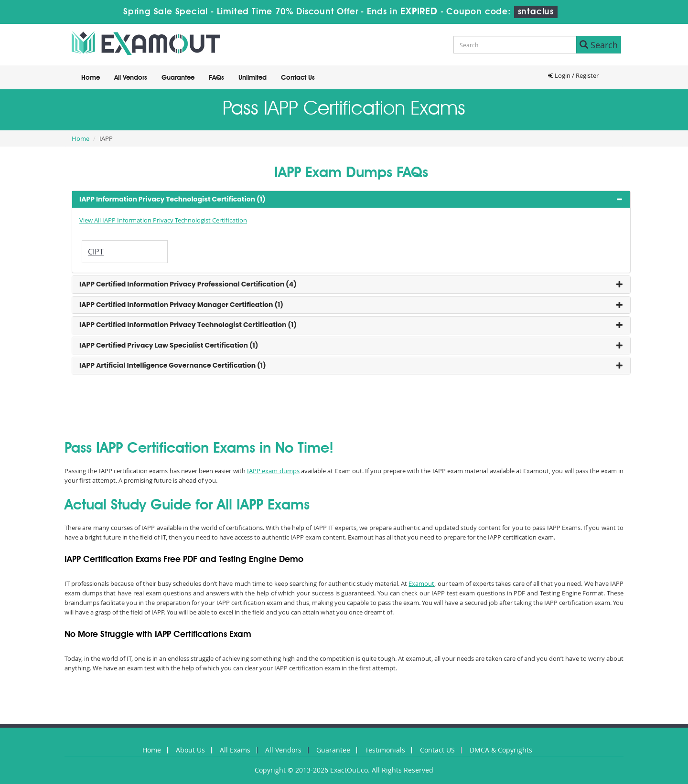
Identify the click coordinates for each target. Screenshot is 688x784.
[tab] (351, 199)
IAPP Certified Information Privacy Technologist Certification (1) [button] (188, 325)
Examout (421, 583)
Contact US (437, 750)
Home (91, 78)
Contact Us (298, 78)
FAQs (216, 78)
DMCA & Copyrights (501, 750)
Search (599, 45)
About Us (190, 750)
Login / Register (573, 75)
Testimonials (385, 750)
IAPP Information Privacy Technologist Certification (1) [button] (172, 199)
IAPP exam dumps (273, 471)
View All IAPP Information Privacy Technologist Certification (163, 220)
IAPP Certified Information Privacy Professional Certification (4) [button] (188, 284)
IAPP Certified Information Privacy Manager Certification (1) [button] (181, 305)
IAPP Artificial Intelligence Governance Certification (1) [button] (173, 365)
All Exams (235, 750)
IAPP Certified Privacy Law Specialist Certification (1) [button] (169, 345)
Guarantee (178, 78)
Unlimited (253, 78)
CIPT (96, 252)
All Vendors (131, 78)
